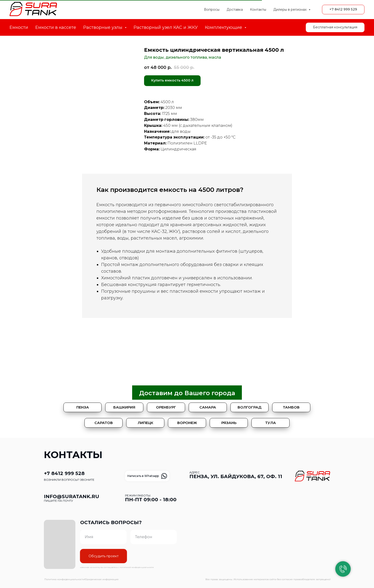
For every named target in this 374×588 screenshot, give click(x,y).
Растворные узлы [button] (103, 27)
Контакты (258, 10)
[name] (94, 537)
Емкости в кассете (56, 27)
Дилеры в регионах (290, 10)
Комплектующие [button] (224, 27)
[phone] (144, 537)
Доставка (235, 10)
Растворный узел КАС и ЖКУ (166, 27)
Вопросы (212, 10)
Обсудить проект (94, 556)
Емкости (19, 27)
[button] (335, 27)
